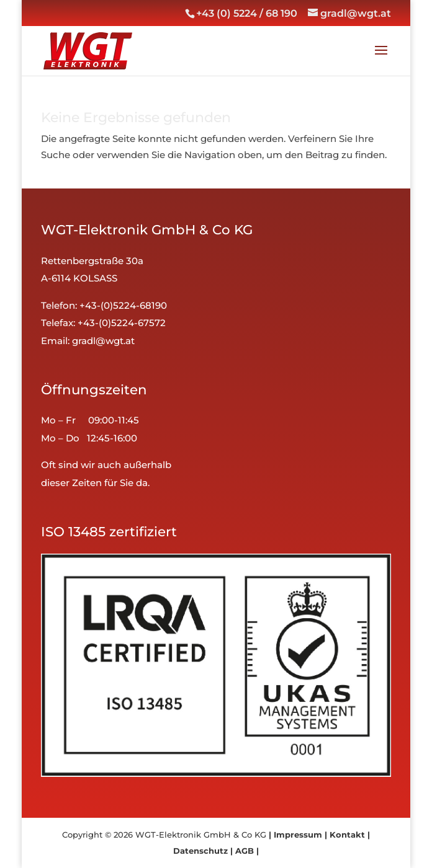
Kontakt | (349, 835)
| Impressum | (298, 835)
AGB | (246, 851)
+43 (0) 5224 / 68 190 (247, 13)
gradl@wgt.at (103, 341)
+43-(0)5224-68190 (123, 305)
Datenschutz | (203, 851)
